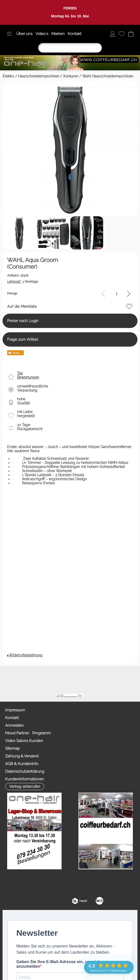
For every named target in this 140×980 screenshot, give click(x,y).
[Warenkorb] (131, 34)
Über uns (24, 34)
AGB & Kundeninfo (22, 764)
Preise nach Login (23, 321)
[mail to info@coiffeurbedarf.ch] (55, 680)
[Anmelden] (112, 34)
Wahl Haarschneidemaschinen (108, 76)
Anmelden (14, 725)
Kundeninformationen (25, 779)
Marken (58, 34)
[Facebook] (69, 680)
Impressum (15, 710)
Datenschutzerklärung (25, 771)
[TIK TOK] (124, 680)
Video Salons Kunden (24, 741)
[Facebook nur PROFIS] (97, 680)
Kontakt (75, 34)
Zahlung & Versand (22, 756)
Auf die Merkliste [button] (22, 306)
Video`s (42, 34)
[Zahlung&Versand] (110, 680)
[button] (9, 34)
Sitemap (12, 748)
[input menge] (116, 294)
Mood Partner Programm (28, 733)
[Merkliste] (122, 34)
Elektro (8, 76)
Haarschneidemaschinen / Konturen (48, 76)
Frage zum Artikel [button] (23, 339)
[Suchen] (70, 48)
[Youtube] (83, 680)
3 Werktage (23, 282)
